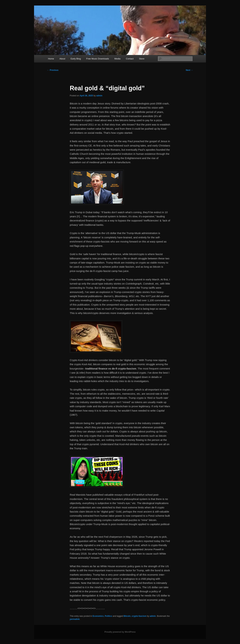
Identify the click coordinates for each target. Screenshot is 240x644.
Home (51, 59)
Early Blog (76, 59)
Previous (53, 70)
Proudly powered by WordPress (120, 632)
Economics (98, 616)
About (62, 59)
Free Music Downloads (98, 59)
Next (189, 70)
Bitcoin (127, 616)
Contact (130, 59)
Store (142, 59)
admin (99, 96)
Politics (108, 616)
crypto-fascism (139, 616)
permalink (75, 619)
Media (117, 59)
